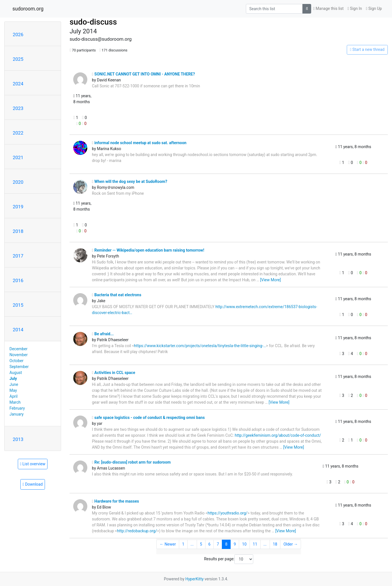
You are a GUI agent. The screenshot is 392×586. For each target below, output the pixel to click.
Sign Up (374, 8)
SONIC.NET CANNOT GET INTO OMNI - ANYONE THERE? (143, 74)
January (17, 414)
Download (33, 484)
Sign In (355, 8)
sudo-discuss (93, 22)
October (17, 361)
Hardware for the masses (115, 501)
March (15, 402)
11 (255, 544)
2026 (18, 34)
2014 (18, 330)
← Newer (168, 544)
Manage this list (328, 8)
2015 (18, 305)
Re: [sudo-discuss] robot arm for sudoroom (131, 462)
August (16, 373)
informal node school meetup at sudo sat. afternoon (139, 143)
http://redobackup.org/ (137, 531)
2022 (18, 133)
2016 (18, 280)
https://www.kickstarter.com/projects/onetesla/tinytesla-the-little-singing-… (200, 346)
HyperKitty (195, 579)
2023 (18, 108)
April (14, 396)
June (14, 384)
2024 (18, 84)
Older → (291, 544)
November (19, 355)
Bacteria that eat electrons (117, 295)
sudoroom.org (28, 9)
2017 (18, 256)
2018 (18, 231)
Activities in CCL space (113, 373)
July (13, 379)
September (19, 367)
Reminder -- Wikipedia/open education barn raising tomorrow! (148, 250)
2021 (18, 157)
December (19, 349)
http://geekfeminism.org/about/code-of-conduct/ (278, 435)
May (13, 390)
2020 (18, 182)
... (192, 544)
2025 (18, 59)
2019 (18, 207)
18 (275, 544)
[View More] (270, 280)
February (17, 408)
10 (244, 544)
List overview (33, 464)
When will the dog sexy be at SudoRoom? (129, 181)
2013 (18, 439)
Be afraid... (103, 334)
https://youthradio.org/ (227, 513)
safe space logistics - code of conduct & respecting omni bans (148, 418)
